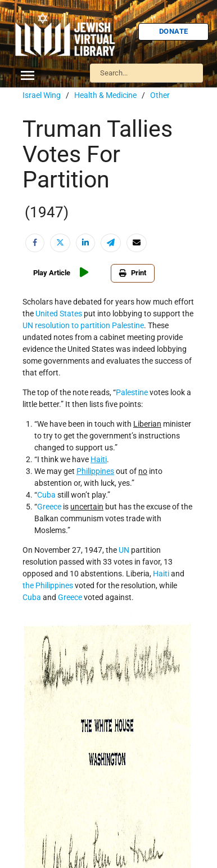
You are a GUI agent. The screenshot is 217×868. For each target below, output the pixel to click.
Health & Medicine (105, 95)
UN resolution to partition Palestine (83, 325)
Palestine (132, 392)
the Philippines (48, 585)
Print (133, 273)
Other (160, 95)
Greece (49, 507)
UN (124, 550)
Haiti (161, 574)
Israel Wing (42, 95)
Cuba (46, 495)
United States (59, 314)
